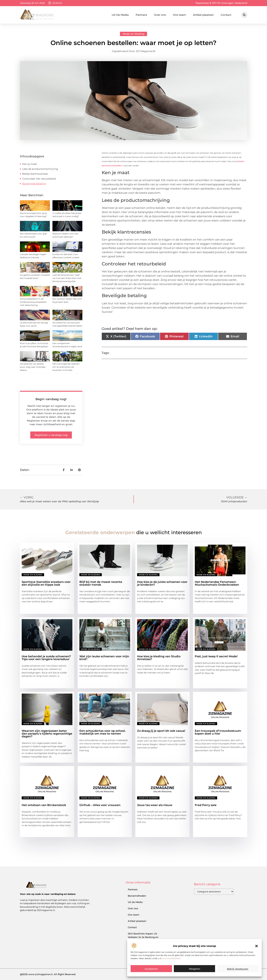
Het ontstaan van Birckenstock (44, 805)
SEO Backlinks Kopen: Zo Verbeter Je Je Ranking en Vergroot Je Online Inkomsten (145, 937)
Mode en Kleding (133, 34)
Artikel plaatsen (203, 15)
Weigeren (195, 969)
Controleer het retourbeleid (39, 179)
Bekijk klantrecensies (35, 174)
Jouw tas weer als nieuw (155, 805)
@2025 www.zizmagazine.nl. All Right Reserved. (48, 974)
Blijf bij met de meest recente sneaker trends (101, 583)
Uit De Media (120, 15)
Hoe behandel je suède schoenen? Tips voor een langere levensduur (46, 658)
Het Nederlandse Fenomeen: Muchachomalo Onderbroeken (217, 583)
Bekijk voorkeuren (238, 969)
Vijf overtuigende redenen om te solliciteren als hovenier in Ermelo (66, 367)
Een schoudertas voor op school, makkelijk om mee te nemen (102, 732)
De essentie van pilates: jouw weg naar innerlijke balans (33, 367)
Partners (141, 15)
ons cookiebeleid (171, 958)
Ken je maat (30, 164)
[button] (257, 946)
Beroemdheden (137, 896)
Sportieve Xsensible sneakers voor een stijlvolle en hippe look (46, 583)
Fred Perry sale (206, 805)
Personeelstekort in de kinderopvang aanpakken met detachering (33, 302)
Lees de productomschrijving (40, 169)
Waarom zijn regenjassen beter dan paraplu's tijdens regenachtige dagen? (47, 734)
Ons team (179, 15)
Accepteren (151, 969)
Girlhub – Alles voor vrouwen (100, 805)
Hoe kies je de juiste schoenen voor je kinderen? (162, 583)
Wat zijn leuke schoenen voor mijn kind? (104, 658)
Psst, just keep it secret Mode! (216, 656)
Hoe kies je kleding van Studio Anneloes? (159, 658)
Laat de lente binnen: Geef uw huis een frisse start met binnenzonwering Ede (67, 278)
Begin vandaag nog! (51, 399)
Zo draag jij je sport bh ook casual (161, 731)
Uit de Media (135, 902)
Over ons (160, 15)
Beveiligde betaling (34, 184)
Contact (226, 15)
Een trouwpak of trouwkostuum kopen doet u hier (218, 732)
